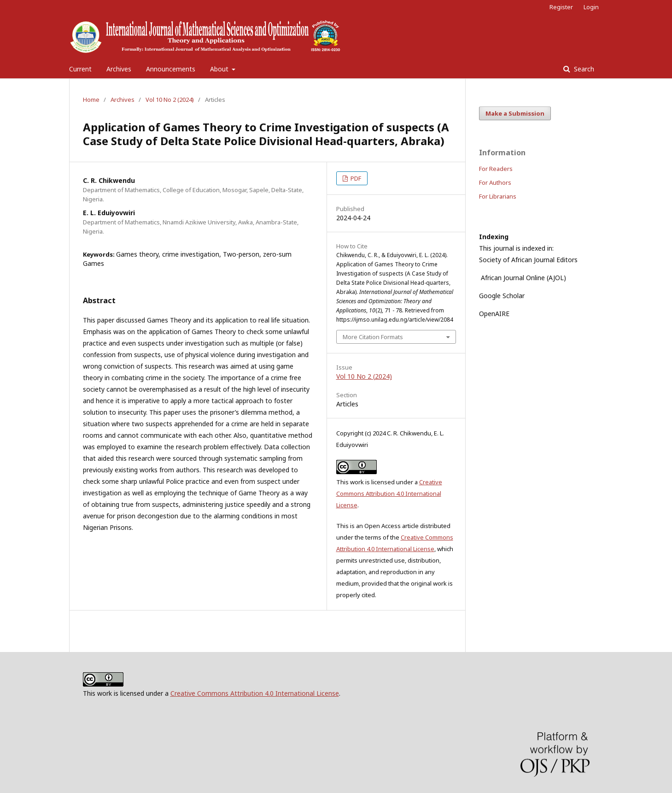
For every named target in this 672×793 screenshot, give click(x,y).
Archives (119, 69)
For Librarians (498, 196)
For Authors (495, 182)
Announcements (171, 69)
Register (561, 7)
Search (583, 69)
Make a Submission (515, 113)
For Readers (496, 169)
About (220, 69)
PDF (355, 178)
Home (91, 100)
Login (591, 7)
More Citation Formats (373, 337)
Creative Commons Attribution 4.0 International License (389, 493)
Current (80, 69)
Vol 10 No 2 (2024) (170, 100)
